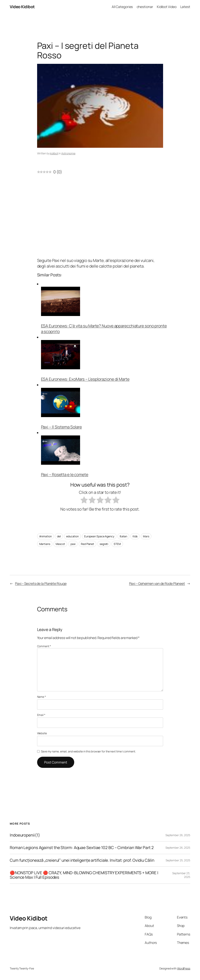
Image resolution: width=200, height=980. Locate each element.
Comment (44, 646)
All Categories (122, 7)
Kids (135, 536)
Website (42, 733)
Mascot (60, 544)
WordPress (184, 968)
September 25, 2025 (178, 860)
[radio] (84, 501)
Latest (185, 7)
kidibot (54, 153)
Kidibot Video (167, 7)
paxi (73, 544)
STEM (117, 544)
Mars (146, 536)
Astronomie (68, 153)
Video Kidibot (22, 7)
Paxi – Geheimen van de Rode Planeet (157, 583)
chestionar (145, 7)
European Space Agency (99, 536)
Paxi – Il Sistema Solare (62, 427)
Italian (123, 536)
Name (42, 697)
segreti (104, 544)
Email (41, 715)
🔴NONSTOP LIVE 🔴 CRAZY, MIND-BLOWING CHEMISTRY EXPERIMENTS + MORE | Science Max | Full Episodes (84, 875)
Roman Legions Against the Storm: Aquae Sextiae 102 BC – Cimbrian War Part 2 (82, 848)
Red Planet (87, 544)
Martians (45, 544)
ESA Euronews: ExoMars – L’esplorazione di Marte (85, 379)
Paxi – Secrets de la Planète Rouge (41, 583)
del (59, 536)
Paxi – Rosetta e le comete (65, 474)
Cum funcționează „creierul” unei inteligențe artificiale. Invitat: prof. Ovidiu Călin (82, 860)
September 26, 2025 (178, 835)
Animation (46, 536)
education (72, 536)
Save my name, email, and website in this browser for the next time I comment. (88, 751)
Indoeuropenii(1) (25, 835)
